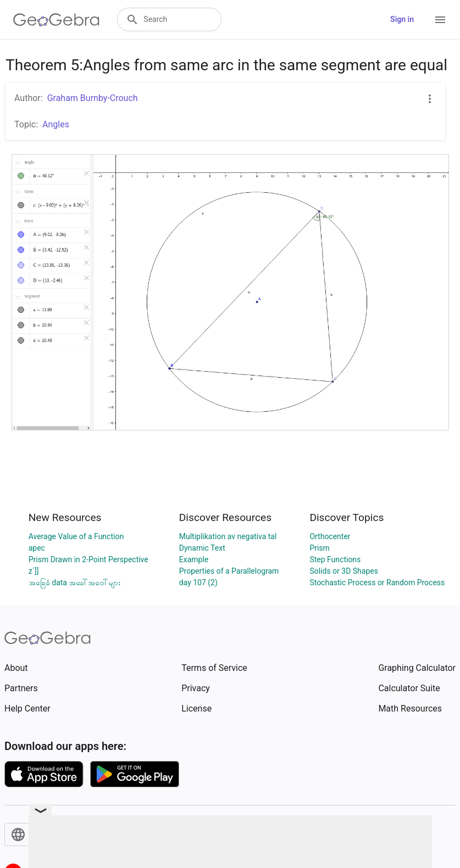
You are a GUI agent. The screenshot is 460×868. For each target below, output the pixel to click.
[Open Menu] (440, 20)
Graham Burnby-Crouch (93, 98)
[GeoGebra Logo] (56, 20)
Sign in (402, 19)
